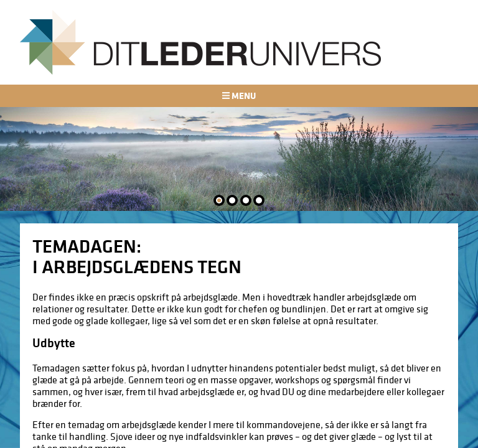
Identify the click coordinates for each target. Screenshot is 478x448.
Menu (239, 96)
